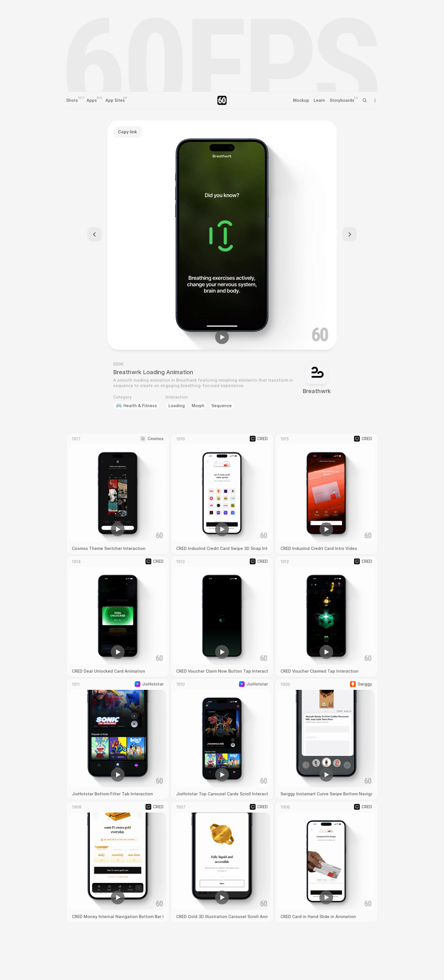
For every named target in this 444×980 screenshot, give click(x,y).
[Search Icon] (365, 100)
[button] (222, 337)
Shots (72, 100)
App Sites (115, 100)
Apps (92, 100)
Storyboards (342, 100)
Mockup (301, 100)
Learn (319, 100)
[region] (222, 235)
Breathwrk (317, 391)
